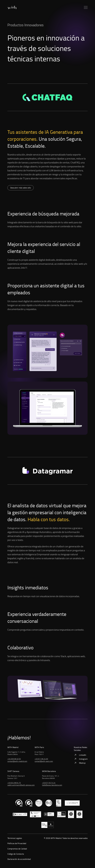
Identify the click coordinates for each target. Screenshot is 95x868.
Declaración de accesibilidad (19, 859)
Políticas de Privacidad (17, 843)
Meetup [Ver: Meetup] (80, 763)
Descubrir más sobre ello (21, 188)
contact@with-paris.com (44, 761)
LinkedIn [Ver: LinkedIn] (80, 755)
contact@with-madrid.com (17, 761)
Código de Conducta (16, 854)
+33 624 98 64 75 (14, 783)
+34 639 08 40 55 (14, 759)
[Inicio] (12, 7)
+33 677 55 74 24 (49, 783)
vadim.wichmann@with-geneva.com (21, 785)
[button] (86, 7)
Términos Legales (15, 838)
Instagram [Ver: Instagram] (81, 759)
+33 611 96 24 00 (41, 759)
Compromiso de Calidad (17, 849)
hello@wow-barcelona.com (52, 785)
